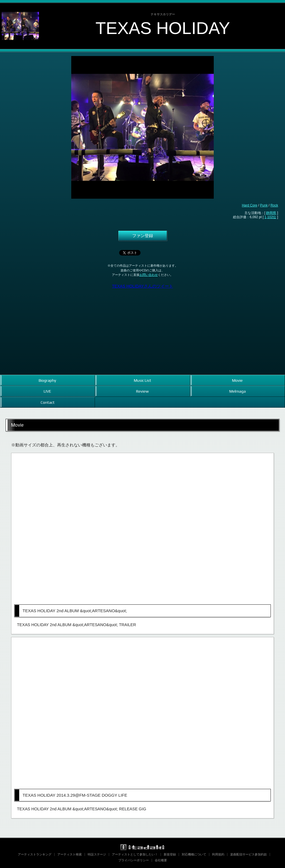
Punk (264, 205)
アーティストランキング (35, 854)
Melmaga (238, 391)
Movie (237, 380)
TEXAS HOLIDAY (163, 28)
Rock (274, 205)
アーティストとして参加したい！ (135, 854)
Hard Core (250, 205)
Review (142, 391)
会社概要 (161, 860)
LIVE (47, 391)
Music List (142, 380)
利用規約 (218, 854)
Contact (48, 402)
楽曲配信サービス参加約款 (249, 854)
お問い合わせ (149, 275)
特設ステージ (97, 854)
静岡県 (271, 213)
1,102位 (270, 217)
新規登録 (170, 854)
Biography (47, 380)
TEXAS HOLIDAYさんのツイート (142, 286)
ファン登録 (143, 236)
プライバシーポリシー (134, 860)
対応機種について (194, 854)
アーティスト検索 (70, 854)
